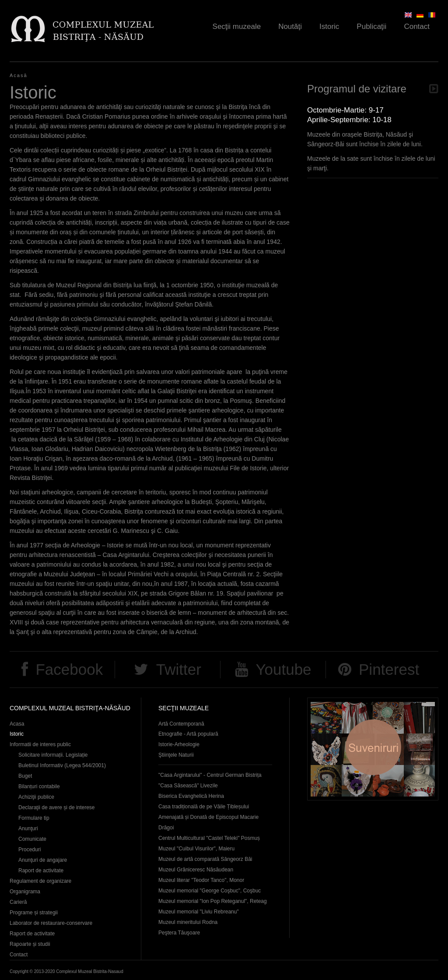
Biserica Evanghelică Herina (191, 796)
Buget (25, 776)
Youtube (283, 669)
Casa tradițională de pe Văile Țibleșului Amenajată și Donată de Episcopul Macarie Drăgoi (208, 817)
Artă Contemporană (181, 724)
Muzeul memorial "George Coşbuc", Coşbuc (210, 891)
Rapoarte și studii (30, 944)
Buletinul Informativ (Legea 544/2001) (62, 765)
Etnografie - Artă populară (188, 734)
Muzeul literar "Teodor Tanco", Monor (201, 880)
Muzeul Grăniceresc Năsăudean (196, 870)
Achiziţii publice (36, 797)
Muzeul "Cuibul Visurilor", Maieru (196, 849)
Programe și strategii (34, 913)
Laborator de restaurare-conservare (51, 923)
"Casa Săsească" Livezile (188, 786)
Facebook (69, 669)
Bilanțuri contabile (39, 786)
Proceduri (30, 850)
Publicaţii (371, 26)
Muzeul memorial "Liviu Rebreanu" (199, 912)
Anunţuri (28, 828)
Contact (417, 26)
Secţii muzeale (237, 26)
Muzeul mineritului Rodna (188, 922)
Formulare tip (34, 818)
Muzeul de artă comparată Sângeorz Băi (205, 859)
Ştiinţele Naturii (176, 755)
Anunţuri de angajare (43, 860)
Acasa (17, 724)
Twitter (179, 669)
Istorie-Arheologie (179, 744)
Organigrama (25, 892)
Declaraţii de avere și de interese (57, 807)
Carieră (18, 902)
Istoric (329, 26)
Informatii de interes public (40, 744)
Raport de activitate (41, 871)
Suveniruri (373, 749)
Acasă (19, 75)
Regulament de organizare (40, 881)
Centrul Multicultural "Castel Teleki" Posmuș (209, 838)
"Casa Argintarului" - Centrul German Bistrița (210, 775)
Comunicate (32, 839)
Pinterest (389, 669)
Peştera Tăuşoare (179, 933)
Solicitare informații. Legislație (53, 755)
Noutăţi (290, 26)
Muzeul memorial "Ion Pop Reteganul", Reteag (213, 901)
